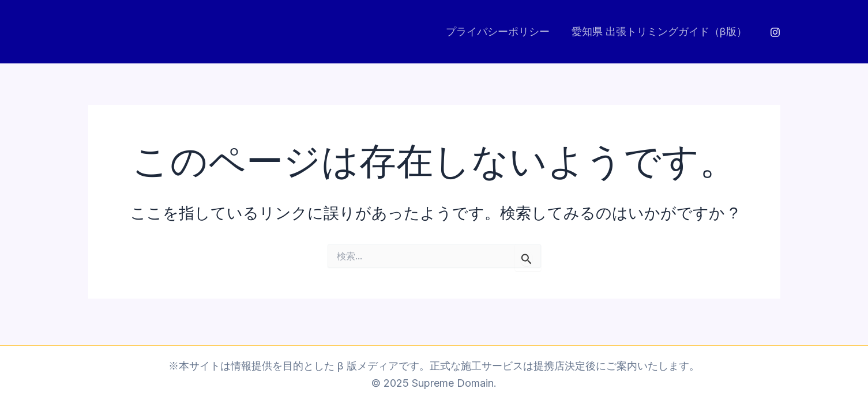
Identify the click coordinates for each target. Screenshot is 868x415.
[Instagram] (775, 32)
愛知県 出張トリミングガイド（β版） (660, 31)
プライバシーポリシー (500, 31)
